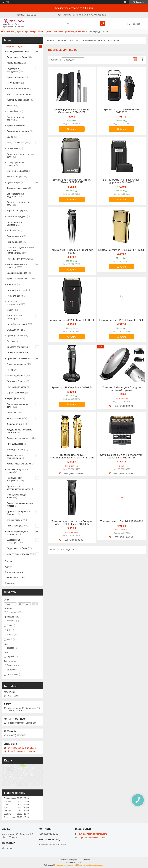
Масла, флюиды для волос (17, 496)
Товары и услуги (13, 31)
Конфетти (12, 284)
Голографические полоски (15, 164)
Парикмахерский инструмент (38, 31)
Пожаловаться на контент (65, 865)
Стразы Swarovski (16, 393)
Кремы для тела (15, 63)
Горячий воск (13, 111)
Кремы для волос (15, 77)
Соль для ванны (15, 330)
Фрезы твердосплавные (18, 279)
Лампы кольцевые (16, 526)
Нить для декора (15, 444)
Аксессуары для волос (18, 438)
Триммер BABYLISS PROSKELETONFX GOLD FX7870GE (72, 456)
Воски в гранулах (15, 177)
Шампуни (11, 413)
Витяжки (11, 341)
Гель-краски (13, 148)
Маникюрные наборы (17, 171)
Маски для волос (15, 450)
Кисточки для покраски (18, 88)
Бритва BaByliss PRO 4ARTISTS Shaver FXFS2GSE (72, 181)
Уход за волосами (16, 143)
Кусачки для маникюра (18, 100)
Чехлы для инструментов (14, 303)
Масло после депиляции (19, 94)
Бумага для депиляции (18, 131)
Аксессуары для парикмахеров (15, 457)
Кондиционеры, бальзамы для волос (20, 431)
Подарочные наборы (17, 57)
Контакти (114, 40)
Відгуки (8, 567)
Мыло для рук (14, 83)
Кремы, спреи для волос (19, 464)
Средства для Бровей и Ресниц (18, 513)
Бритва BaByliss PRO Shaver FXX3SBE (72, 320)
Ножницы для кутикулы (18, 259)
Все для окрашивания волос (18, 405)
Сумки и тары (13, 182)
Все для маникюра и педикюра (17, 266)
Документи (10, 583)
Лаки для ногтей (15, 236)
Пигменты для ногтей (17, 353)
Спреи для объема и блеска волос (21, 155)
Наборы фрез (14, 231)
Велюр (10, 137)
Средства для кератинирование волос (18, 488)
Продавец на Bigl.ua (74, 862)
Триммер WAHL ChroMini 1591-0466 (122, 521)
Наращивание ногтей (17, 51)
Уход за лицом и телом (18, 554)
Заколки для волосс (17, 364)
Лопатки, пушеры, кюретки (16, 118)
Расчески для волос (17, 387)
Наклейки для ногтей (17, 324)
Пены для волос (15, 296)
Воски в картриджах (17, 216)
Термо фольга (14, 398)
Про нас (75, 40)
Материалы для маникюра (15, 317)
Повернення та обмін (15, 578)
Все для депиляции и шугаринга (17, 533)
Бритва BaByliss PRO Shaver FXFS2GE (122, 250)
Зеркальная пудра (16, 211)
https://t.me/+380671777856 (22, 751)
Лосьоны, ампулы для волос (18, 471)
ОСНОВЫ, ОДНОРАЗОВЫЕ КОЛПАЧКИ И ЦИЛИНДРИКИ (20, 250)
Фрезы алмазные (15, 125)
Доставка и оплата (14, 572)
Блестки (11, 106)
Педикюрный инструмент (13, 70)
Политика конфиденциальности (91, 865)
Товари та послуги (13, 46)
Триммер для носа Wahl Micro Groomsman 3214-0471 (72, 111)
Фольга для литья (15, 424)
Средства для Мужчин (18, 358)
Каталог (62, 40)
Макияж (11, 310)
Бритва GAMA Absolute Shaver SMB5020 (122, 111)
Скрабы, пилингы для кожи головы (20, 504)
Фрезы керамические (17, 188)
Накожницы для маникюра (15, 223)
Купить (73, 129)
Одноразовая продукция (13, 541)
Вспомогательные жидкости (16, 195)
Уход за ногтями (15, 418)
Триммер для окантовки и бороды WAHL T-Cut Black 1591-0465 (72, 523)
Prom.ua (87, 860)
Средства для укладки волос (18, 204)
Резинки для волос (16, 376)
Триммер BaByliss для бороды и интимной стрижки (122, 389)
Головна (50, 40)
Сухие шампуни (14, 520)
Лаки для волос (14, 242)
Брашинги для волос (17, 273)
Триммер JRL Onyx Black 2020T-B (72, 388)
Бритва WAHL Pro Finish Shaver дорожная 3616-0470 (122, 181)
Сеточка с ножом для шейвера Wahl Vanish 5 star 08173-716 (122, 456)
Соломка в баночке (16, 381)
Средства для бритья (17, 347)
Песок (10, 370)
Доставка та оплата (94, 40)
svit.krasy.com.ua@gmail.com (22, 748)
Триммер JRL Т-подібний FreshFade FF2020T (72, 251)
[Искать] (103, 23)
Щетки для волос (15, 336)
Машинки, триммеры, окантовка (70, 31)
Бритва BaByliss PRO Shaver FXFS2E (122, 320)
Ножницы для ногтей (17, 290)
